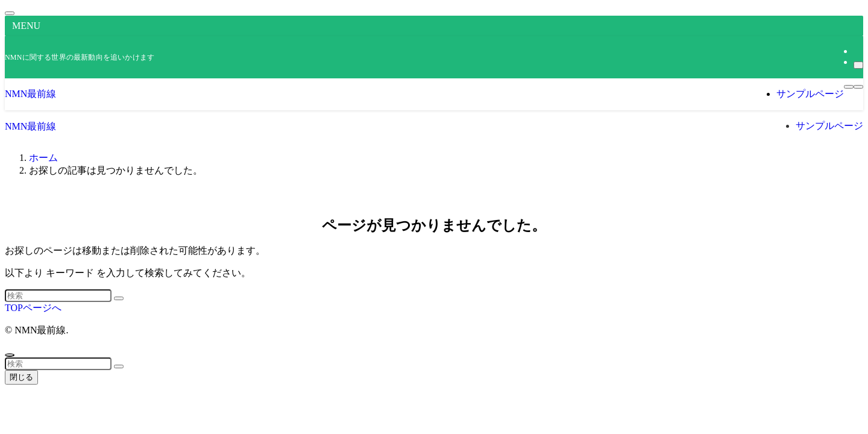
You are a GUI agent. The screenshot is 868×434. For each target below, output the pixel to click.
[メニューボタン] (849, 87)
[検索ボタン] (858, 87)
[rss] (857, 51)
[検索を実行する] (119, 298)
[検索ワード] (58, 296)
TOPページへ (33, 308)
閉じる (21, 377)
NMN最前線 (30, 94)
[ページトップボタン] (10, 355)
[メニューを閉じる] (10, 13)
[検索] (858, 65)
